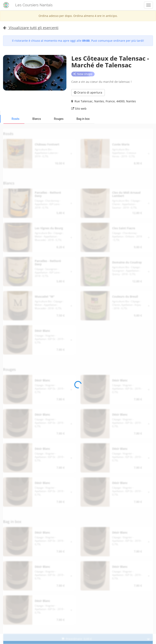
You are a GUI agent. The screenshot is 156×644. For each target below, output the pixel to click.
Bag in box (83, 119)
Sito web (79, 109)
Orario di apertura (88, 92)
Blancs (37, 119)
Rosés (16, 119)
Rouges (59, 119)
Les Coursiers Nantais (34, 5)
